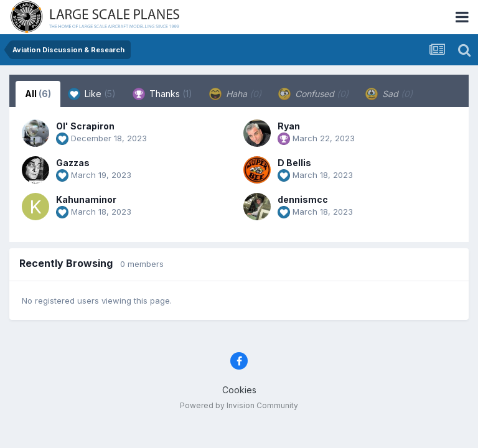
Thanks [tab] (162, 94)
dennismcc (303, 199)
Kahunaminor (86, 199)
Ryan (289, 126)
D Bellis (294, 163)
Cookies (239, 390)
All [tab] (38, 94)
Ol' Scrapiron (85, 126)
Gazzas (73, 163)
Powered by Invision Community (239, 405)
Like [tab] (92, 94)
